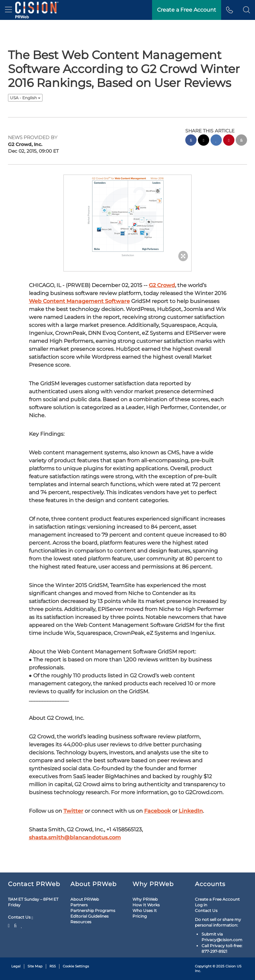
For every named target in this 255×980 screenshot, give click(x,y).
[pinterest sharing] (229, 141)
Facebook (157, 811)
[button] (247, 10)
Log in (201, 905)
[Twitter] (10, 925)
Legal (16, 966)
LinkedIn (191, 811)
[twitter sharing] (204, 141)
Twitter (73, 811)
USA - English (25, 98)
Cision (231, 966)
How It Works (146, 905)
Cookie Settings (76, 966)
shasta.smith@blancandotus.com (75, 837)
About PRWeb (85, 899)
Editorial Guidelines (89, 916)
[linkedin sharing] (216, 141)
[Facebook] (15, 925)
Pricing (140, 916)
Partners (79, 905)
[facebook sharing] (191, 141)
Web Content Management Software (79, 301)
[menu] (8, 10)
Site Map (35, 966)
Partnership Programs (93, 910)
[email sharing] (241, 141)
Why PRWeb (145, 899)
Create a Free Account (217, 899)
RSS (53, 966)
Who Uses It (145, 910)
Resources (81, 922)
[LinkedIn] (22, 925)
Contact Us (20, 917)
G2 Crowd (162, 285)
